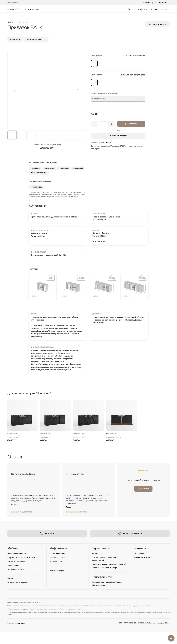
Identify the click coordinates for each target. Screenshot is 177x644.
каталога (53, 353)
